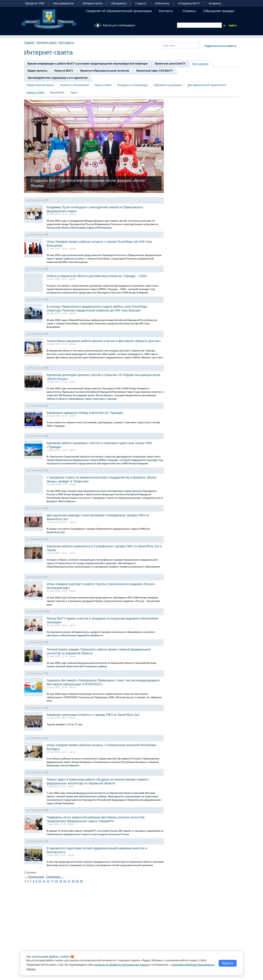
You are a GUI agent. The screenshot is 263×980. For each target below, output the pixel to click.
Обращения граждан (219, 11)
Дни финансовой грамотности (207, 85)
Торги (74, 93)
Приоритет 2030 (35, 4)
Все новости (67, 43)
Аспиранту (215, 4)
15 (60, 881)
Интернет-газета (93, 4)
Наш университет (63, 4)
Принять (228, 963)
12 (48, 881)
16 (65, 881)
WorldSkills (57, 93)
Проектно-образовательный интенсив (105, 71)
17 (69, 881)
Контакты (166, 11)
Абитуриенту (119, 4)
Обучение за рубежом (168, 85)
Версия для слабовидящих (119, 25)
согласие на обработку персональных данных (122, 965)
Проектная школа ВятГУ (170, 64)
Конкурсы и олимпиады (133, 85)
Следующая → (55, 877)
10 (40, 881)
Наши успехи (103, 85)
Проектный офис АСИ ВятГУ (154, 71)
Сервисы (189, 11)
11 (44, 881)
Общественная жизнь (40, 85)
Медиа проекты (37, 71)
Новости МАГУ (64, 71)
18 (73, 881)
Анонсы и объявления (74, 85)
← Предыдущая (34, 877)
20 (81, 881)
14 (56, 881)
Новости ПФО (35, 93)
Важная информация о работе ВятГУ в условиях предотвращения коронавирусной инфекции (88, 64)
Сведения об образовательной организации (119, 11)
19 (77, 881)
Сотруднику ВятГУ (189, 4)
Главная (29, 43)
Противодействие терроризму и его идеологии (57, 78)
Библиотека (162, 4)
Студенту (141, 4)
